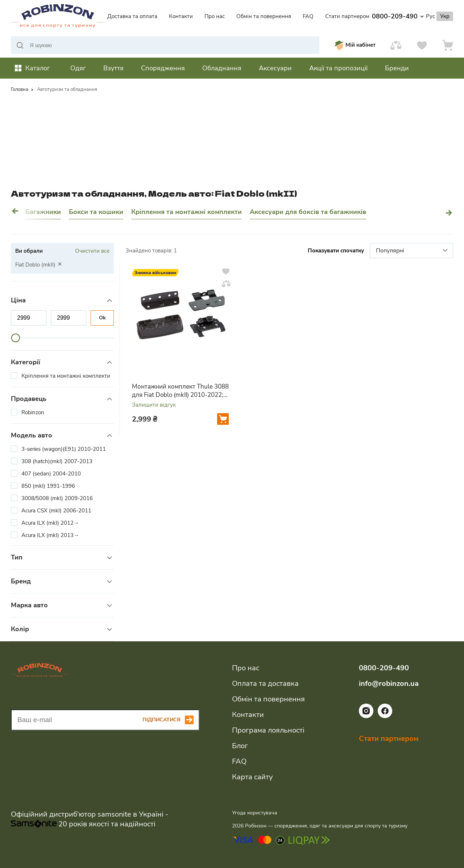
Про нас (215, 16)
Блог (240, 746)
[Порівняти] (396, 45)
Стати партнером (347, 16)
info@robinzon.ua (389, 684)
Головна (20, 89)
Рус (430, 16)
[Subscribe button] (171, 720)
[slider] (16, 338)
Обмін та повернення (264, 16)
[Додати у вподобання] (226, 271)
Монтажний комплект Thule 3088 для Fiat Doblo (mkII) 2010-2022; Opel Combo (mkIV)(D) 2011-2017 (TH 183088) (180, 391)
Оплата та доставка (265, 684)
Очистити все (92, 251)
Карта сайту (252, 777)
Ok (102, 318)
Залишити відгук (154, 405)
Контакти (181, 16)
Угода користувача (255, 813)
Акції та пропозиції (338, 68)
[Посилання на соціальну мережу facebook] (385, 716)
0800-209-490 (398, 16)
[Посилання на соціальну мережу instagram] (366, 716)
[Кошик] (448, 45)
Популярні (413, 251)
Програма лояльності (268, 730)
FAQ (308, 16)
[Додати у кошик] (223, 419)
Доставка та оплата (132, 16)
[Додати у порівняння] (226, 284)
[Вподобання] (422, 45)
